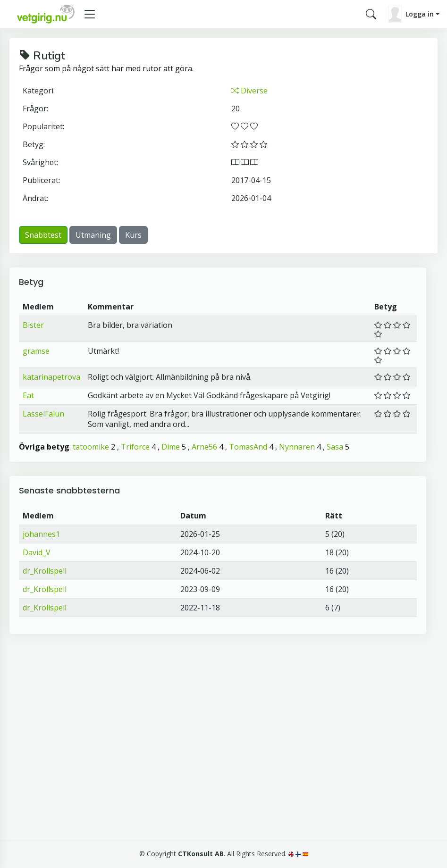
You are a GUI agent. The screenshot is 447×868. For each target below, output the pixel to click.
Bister (33, 325)
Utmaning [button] (93, 235)
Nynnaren (297, 447)
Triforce (135, 447)
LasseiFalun (43, 414)
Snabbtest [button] (43, 235)
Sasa (335, 447)
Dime (171, 447)
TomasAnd (248, 447)
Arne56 (204, 447)
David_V (37, 552)
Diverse (249, 91)
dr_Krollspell (45, 571)
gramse (36, 351)
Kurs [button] (133, 235)
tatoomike (91, 447)
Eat (28, 395)
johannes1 (41, 534)
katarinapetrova (51, 377)
